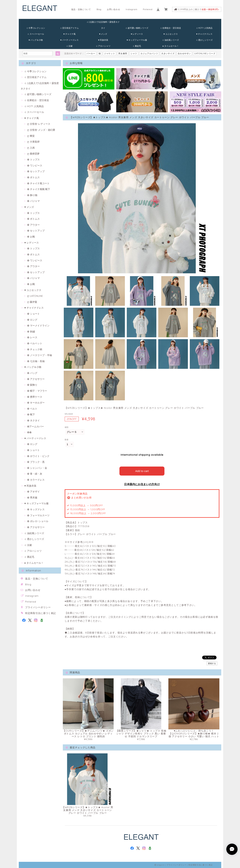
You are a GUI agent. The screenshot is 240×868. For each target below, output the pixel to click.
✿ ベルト (32, 409)
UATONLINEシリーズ (205, 53)
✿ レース (32, 337)
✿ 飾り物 (32, 195)
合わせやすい (184, 53)
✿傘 (29, 432)
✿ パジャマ (33, 201)
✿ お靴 (31, 237)
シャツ (134, 53)
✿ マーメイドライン (38, 325)
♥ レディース (137, 34)
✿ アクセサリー (36, 379)
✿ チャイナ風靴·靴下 (39, 189)
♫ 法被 (69, 46)
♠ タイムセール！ (171, 46)
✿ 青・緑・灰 (35, 474)
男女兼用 (123, 53)
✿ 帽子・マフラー (37, 391)
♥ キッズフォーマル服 (137, 40)
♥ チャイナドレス (204, 34)
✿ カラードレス (36, 480)
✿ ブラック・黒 (36, 462)
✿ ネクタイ (33, 420)
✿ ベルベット (35, 343)
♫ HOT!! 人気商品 (204, 28)
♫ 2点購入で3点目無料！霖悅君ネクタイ (103, 23)
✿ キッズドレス (36, 509)
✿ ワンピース (35, 165)
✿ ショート (33, 314)
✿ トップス (33, 159)
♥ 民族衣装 (103, 40)
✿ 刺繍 (31, 331)
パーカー (91, 53)
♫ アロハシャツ (103, 46)
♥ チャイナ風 (69, 34)
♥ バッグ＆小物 (36, 40)
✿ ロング (32, 320)
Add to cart (142, 471)
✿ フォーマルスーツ (38, 515)
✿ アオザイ (33, 491)
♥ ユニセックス (171, 34)
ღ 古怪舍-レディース (39, 124)
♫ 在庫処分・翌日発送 (171, 28)
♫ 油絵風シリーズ (171, 40)
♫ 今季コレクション (36, 28)
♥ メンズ (103, 34)
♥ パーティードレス (69, 40)
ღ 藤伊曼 (32, 302)
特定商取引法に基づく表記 (40, 613)
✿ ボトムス (33, 177)
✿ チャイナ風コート (38, 183)
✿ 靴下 (31, 414)
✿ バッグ (32, 373)
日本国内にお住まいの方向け (142, 484)
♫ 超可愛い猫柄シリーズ (137, 28)
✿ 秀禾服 (32, 498)
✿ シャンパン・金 (37, 468)
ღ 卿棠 (31, 136)
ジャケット (109, 53)
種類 (67, 427)
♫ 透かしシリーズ (204, 40)
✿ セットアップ (36, 171)
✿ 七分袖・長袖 (36, 361)
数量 (67, 440)
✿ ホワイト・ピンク (38, 456)
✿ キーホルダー (36, 403)
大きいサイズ (168, 53)
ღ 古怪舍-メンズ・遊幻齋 (41, 130)
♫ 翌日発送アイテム (69, 28)
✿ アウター (33, 225)
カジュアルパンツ (149, 53)
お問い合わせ (113, 9)
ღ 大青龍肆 (33, 142)
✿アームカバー (36, 426)
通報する (212, 663)
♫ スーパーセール (36, 34)
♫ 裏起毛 (137, 46)
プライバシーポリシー (38, 607)
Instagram (131, 9)
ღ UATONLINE (35, 296)
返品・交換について (81, 9)
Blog (99, 9)
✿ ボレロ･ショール (38, 521)
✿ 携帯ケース (35, 397)
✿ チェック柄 (35, 349)
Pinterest (148, 9)
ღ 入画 (31, 148)
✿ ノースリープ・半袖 (40, 355)
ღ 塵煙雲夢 (33, 154)
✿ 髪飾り (32, 385)
